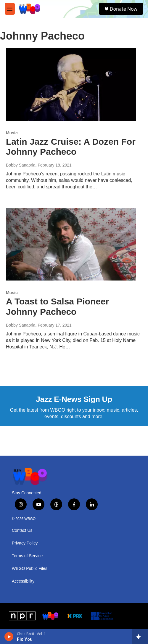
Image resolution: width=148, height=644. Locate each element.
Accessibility (23, 581)
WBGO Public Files (30, 569)
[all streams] (140, 637)
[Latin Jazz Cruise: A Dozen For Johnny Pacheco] (71, 84)
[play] (9, 637)
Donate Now (124, 9)
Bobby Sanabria (21, 165)
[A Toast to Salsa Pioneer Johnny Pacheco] (71, 244)
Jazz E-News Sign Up (74, 399)
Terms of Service (27, 556)
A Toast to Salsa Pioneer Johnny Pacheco (57, 306)
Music (12, 133)
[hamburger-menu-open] (10, 9)
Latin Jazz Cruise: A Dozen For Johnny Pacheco (71, 147)
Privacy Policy (25, 543)
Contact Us (22, 530)
